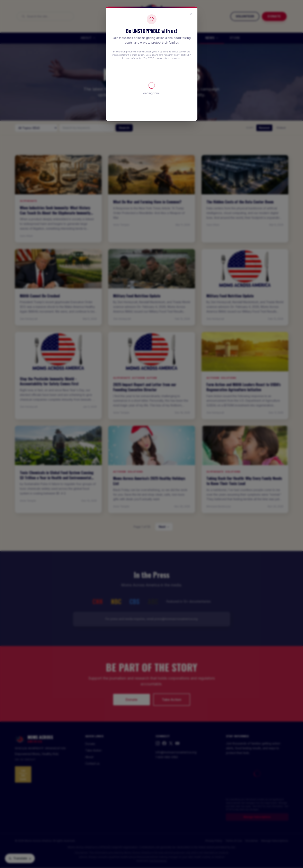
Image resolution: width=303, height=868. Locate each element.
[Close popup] (191, 14)
